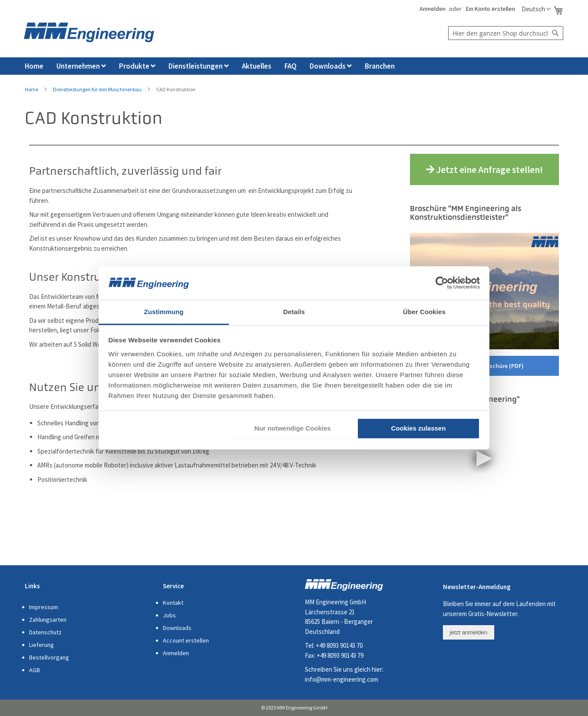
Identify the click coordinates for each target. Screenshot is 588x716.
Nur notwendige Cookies (293, 428)
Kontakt (173, 603)
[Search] (555, 33)
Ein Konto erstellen (491, 9)
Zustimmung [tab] (164, 312)
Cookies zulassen (418, 428)
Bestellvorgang (49, 657)
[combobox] (506, 33)
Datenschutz (45, 632)
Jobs (169, 615)
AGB (35, 670)
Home (31, 89)
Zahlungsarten (48, 620)
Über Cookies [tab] (424, 312)
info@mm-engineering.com (342, 679)
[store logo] (89, 32)
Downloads (177, 628)
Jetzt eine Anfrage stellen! (484, 169)
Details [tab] (294, 312)
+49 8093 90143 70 (339, 645)
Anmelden (432, 9)
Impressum (44, 607)
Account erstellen (186, 640)
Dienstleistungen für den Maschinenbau (97, 89)
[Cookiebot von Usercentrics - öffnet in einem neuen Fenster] (442, 283)
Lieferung (41, 645)
